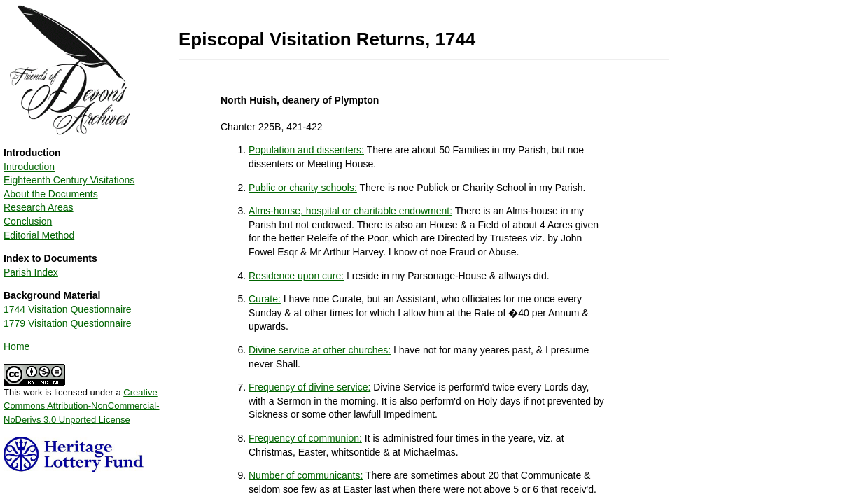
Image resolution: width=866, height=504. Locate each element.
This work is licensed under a (82, 401)
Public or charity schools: (303, 188)
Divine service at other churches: (320, 350)
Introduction (29, 167)
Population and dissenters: (306, 150)
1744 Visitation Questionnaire (68, 309)
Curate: (265, 299)
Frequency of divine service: (309, 387)
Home (16, 346)
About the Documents (51, 194)
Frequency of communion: (305, 438)
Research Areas (39, 207)
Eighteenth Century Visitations (69, 180)
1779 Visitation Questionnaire (68, 323)
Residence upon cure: (296, 276)
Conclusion (28, 221)
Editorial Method (39, 235)
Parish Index (31, 272)
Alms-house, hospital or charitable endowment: (350, 211)
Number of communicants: (306, 475)
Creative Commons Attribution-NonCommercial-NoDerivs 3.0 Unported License (82, 406)
